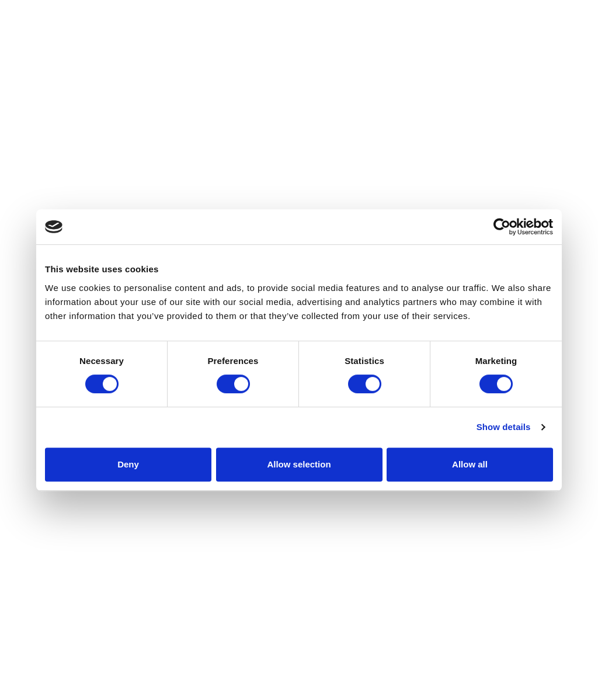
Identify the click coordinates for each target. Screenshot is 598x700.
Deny (128, 464)
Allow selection (299, 464)
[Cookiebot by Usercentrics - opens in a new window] (502, 227)
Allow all (470, 464)
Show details (504, 427)
